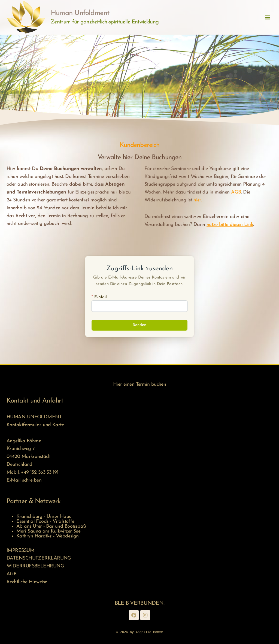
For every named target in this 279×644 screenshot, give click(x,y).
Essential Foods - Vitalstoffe (45, 521)
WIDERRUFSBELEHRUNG (35, 566)
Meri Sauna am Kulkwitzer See (48, 531)
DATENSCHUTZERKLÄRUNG (39, 558)
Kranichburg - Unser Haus (44, 517)
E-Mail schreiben (24, 480)
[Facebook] (134, 615)
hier (197, 200)
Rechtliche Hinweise (27, 582)
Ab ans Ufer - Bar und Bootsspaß (51, 526)
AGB (236, 192)
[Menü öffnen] (267, 17)
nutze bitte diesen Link (230, 225)
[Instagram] (145, 615)
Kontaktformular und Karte (35, 425)
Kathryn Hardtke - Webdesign (48, 536)
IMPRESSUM (20, 551)
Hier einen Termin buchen (140, 384)
